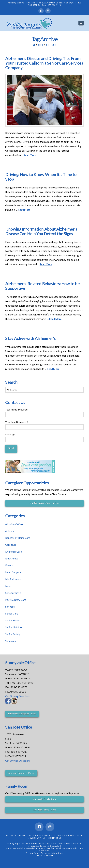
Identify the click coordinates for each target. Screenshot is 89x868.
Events (9, 565)
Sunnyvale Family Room (44, 799)
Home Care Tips (66, 836)
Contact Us (55, 838)
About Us (11, 836)
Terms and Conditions (52, 853)
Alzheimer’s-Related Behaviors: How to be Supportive (42, 286)
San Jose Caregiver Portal (21, 773)
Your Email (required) (44, 425)
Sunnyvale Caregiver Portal (22, 714)
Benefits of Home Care (18, 538)
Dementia (51, 45)
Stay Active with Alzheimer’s (30, 338)
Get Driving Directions (18, 696)
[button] (81, 23)
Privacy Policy (33, 853)
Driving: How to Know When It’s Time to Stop (41, 177)
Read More (30, 155)
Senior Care (12, 614)
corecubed (48, 855)
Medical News (13, 579)
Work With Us (38, 838)
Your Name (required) (44, 412)
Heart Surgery (13, 572)
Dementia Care (14, 552)
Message (44, 437)
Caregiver (11, 545)
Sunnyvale (11, 641)
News (8, 586)
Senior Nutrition (14, 627)
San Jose (10, 607)
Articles (10, 531)
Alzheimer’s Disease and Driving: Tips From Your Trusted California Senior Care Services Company (44, 63)
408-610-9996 (54, 5)
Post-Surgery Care (16, 600)
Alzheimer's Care (14, 524)
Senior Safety (13, 634)
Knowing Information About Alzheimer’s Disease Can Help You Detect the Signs (41, 231)
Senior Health (13, 620)
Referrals (49, 836)
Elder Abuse (12, 558)
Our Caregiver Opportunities (44, 503)
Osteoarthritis (13, 593)
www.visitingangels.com (38, 848)
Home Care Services (30, 836)
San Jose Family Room (45, 810)
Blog (41, 45)
